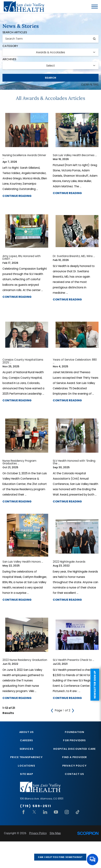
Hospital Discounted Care (75, 781)
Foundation (75, 764)
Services (27, 781)
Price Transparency (26, 790)
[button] (94, 7)
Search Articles (15, 32)
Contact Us (75, 807)
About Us (26, 764)
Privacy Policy (75, 799)
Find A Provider (75, 790)
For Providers (74, 773)
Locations (26, 799)
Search (50, 78)
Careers (26, 773)
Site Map (27, 807)
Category (10, 46)
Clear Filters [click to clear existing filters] (89, 85)
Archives (9, 59)
